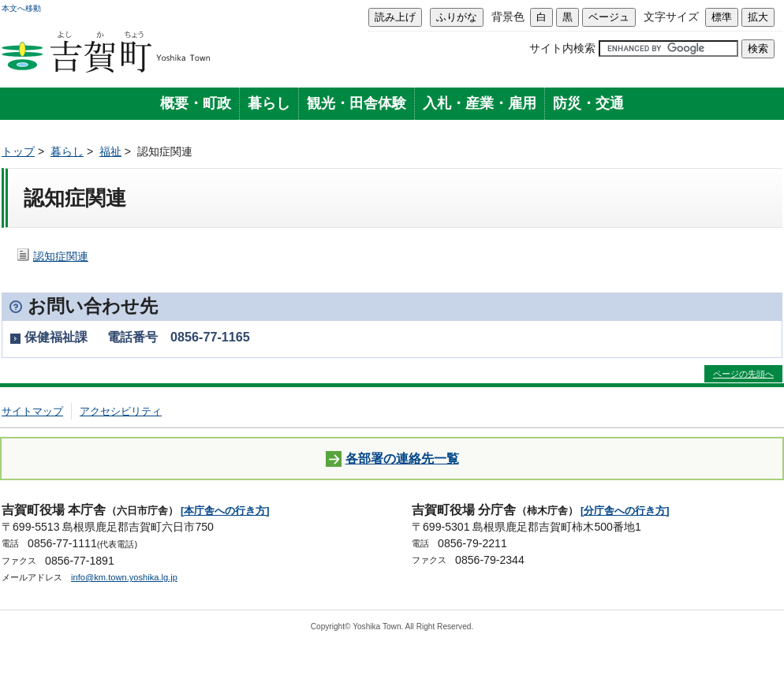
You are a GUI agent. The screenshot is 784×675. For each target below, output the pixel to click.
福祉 (110, 151)
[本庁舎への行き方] (225, 511)
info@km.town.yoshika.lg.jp (124, 577)
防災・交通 (588, 103)
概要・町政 (196, 103)
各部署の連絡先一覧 (392, 459)
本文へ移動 (21, 8)
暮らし (269, 103)
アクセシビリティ (121, 411)
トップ (18, 151)
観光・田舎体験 (357, 103)
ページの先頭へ (743, 374)
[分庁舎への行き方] (625, 511)
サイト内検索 (562, 48)
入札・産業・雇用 (480, 103)
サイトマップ (32, 411)
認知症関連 (61, 256)
